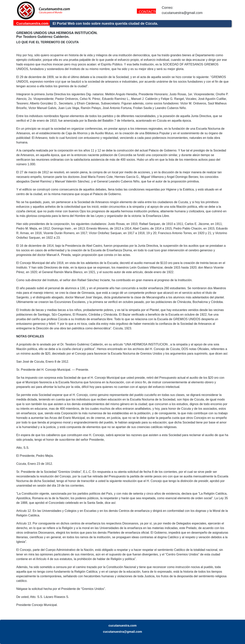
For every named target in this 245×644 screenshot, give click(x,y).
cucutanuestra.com (123, 626)
